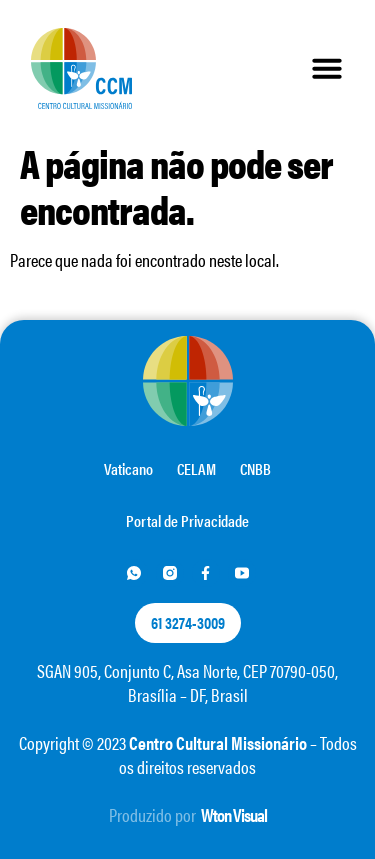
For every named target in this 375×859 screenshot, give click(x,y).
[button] (327, 68)
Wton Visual (234, 814)
